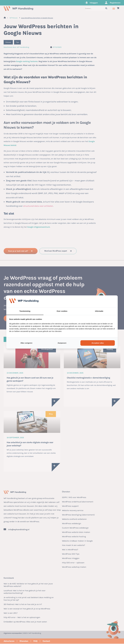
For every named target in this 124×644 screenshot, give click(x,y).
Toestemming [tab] (25, 311)
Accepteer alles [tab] (98, 343)
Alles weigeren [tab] (26, 343)
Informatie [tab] (99, 311)
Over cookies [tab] (62, 311)
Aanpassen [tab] (62, 343)
